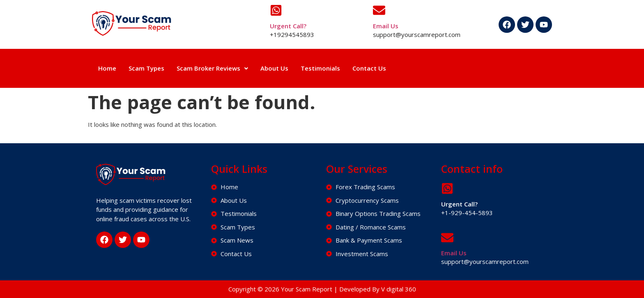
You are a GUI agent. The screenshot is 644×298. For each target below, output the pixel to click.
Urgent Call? (288, 26)
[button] (212, 68)
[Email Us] (379, 10)
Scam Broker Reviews (212, 68)
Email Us (386, 26)
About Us (274, 68)
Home (107, 68)
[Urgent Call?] (276, 10)
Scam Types (146, 68)
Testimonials (320, 68)
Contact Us (369, 68)
